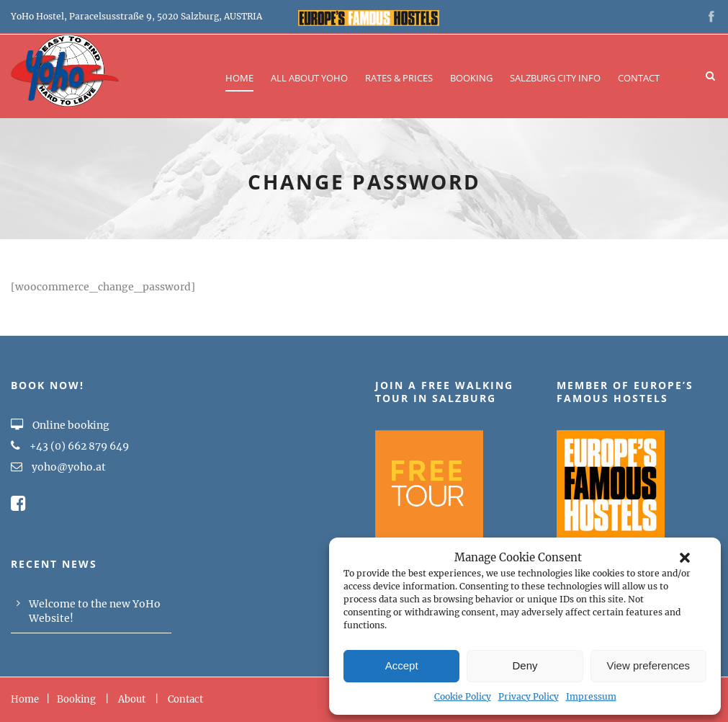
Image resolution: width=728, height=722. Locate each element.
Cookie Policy (463, 696)
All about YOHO (309, 78)
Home (239, 78)
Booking (471, 78)
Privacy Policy (529, 696)
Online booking (60, 425)
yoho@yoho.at (69, 467)
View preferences (649, 665)
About (132, 699)
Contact (639, 78)
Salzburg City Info (555, 78)
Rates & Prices (399, 78)
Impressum (591, 696)
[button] (685, 558)
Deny (525, 665)
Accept (402, 665)
